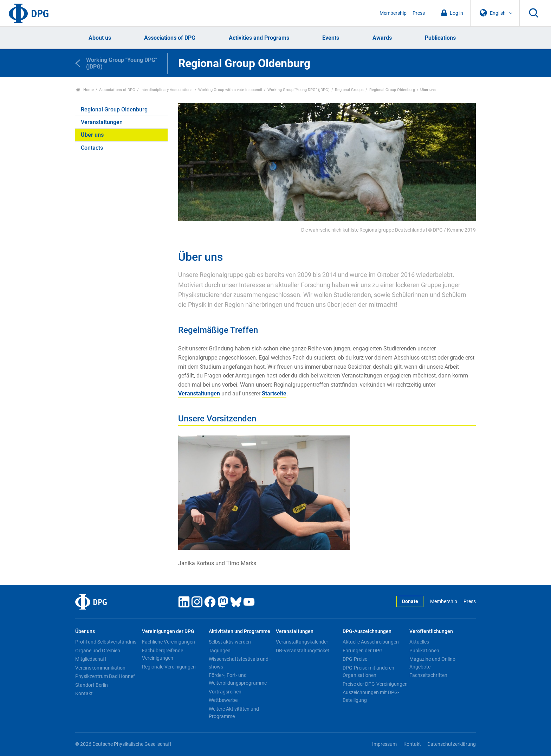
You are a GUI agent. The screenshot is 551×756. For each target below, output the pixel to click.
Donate (410, 602)
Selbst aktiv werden (230, 642)
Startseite (274, 393)
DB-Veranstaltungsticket (303, 651)
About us (100, 38)
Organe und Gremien (98, 651)
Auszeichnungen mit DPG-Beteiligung (371, 696)
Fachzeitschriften (428, 675)
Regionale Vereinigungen (169, 667)
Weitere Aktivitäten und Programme (234, 713)
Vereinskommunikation (100, 668)
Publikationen (424, 651)
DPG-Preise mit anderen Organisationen (368, 672)
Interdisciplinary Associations (167, 90)
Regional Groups (349, 90)
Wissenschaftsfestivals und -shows (240, 663)
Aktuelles (419, 642)
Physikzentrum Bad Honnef (105, 676)
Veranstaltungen (102, 122)
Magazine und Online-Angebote (433, 663)
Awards (382, 38)
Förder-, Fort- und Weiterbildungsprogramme (238, 679)
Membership (393, 13)
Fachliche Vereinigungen (168, 642)
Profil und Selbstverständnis (106, 642)
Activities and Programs (259, 38)
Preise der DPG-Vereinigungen (375, 684)
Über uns (92, 135)
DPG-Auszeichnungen (367, 631)
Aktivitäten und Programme (239, 631)
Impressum (384, 744)
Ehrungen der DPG (363, 651)
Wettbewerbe (223, 700)
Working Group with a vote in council (230, 90)
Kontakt (84, 693)
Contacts (92, 148)
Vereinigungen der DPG (168, 631)
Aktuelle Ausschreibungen (371, 642)
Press (419, 13)
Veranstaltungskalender (302, 642)
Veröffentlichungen (431, 631)
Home (85, 90)
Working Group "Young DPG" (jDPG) (299, 90)
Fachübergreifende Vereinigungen (163, 654)
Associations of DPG (170, 38)
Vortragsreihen (225, 692)
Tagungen (220, 651)
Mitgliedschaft (91, 659)
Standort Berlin (92, 685)
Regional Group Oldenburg (392, 90)
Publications (440, 38)
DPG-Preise (355, 659)
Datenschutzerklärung (452, 744)
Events (331, 38)
